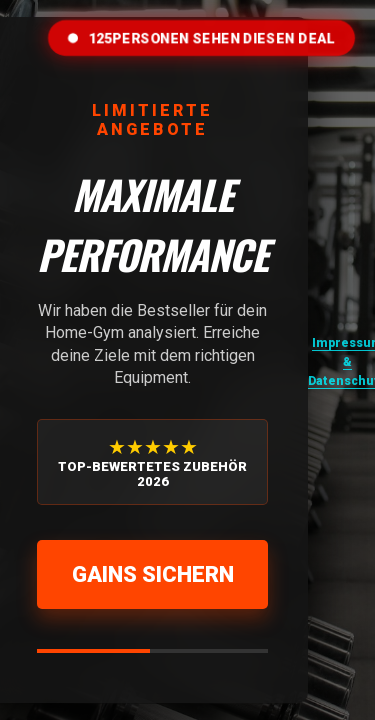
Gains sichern (153, 574)
